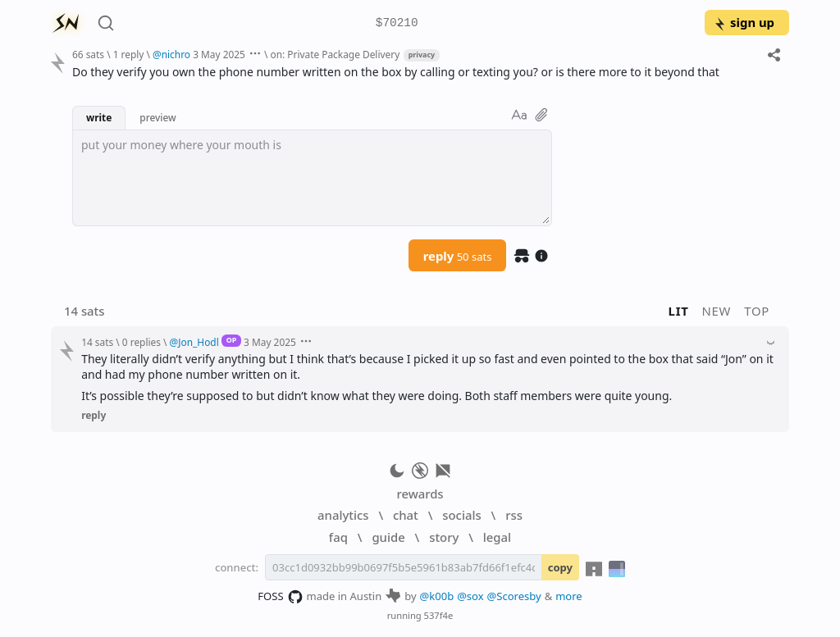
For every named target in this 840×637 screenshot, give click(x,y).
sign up (744, 22)
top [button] (757, 311)
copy (560, 567)
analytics (343, 515)
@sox (470, 596)
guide (388, 537)
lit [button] (679, 311)
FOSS (280, 597)
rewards (420, 494)
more (569, 596)
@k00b (437, 596)
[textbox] (312, 178)
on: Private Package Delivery (335, 54)
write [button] (99, 117)
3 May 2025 (219, 54)
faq (338, 537)
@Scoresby (514, 596)
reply (458, 256)
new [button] (717, 311)
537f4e (439, 615)
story (444, 537)
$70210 (397, 23)
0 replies (142, 342)
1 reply (129, 54)
